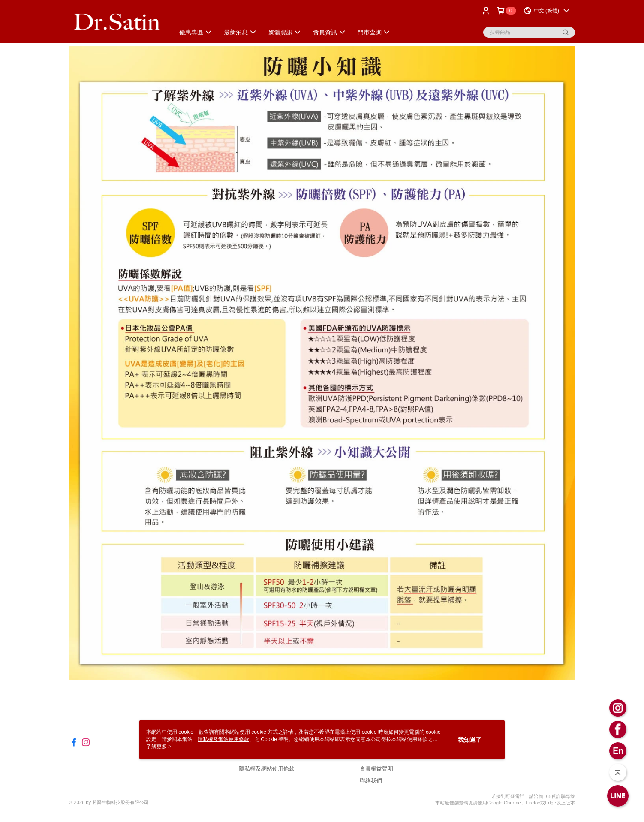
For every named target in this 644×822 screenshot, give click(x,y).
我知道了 (470, 740)
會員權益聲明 (376, 769)
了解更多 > (159, 747)
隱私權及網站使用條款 (267, 769)
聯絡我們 (371, 781)
